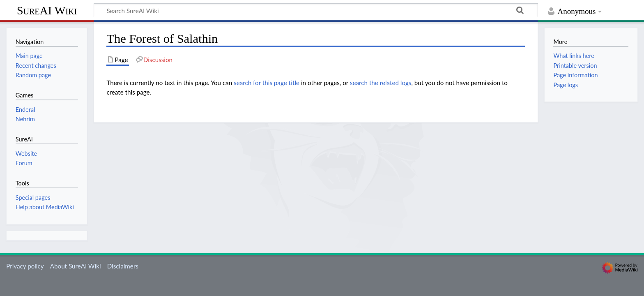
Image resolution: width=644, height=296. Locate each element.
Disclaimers (123, 266)
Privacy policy (25, 266)
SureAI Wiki (47, 10)
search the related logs (381, 83)
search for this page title (267, 83)
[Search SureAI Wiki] (316, 10)
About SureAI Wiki (76, 266)
